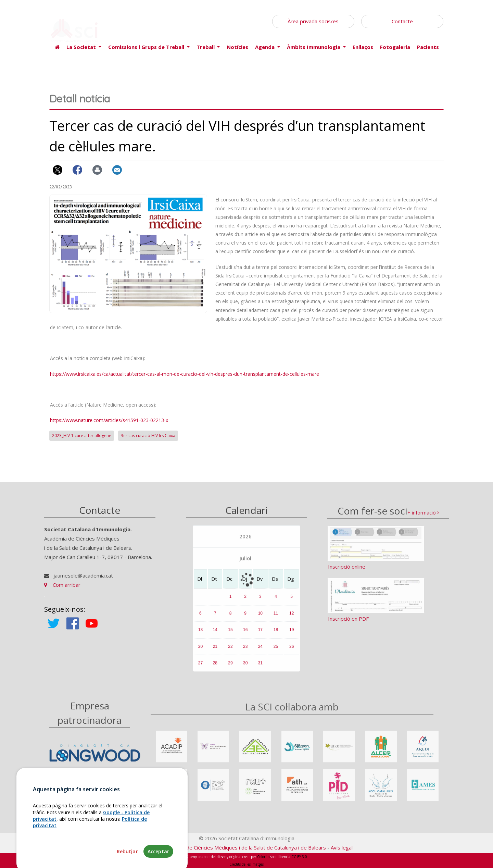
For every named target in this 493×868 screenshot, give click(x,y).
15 (230, 634)
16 (245, 634)
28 (215, 668)
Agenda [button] (266, 47)
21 (215, 651)
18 (276, 634)
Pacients (428, 47)
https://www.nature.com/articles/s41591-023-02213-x (109, 420)
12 (292, 618)
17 (260, 634)
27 (200, 668)
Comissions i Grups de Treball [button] (147, 47)
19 (292, 634)
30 (245, 668)
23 (245, 651)
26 (292, 651)
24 (260, 651)
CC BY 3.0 (299, 857)
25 (276, 651)
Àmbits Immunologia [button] (314, 47)
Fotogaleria (395, 47)
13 (200, 634)
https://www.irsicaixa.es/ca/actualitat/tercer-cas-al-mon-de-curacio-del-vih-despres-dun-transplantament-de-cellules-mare (185, 374)
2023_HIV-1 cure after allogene (82, 436)
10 (260, 618)
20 (200, 651)
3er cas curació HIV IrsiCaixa (148, 436)
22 (230, 651)
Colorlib (263, 857)
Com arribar (62, 590)
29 (230, 668)
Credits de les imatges (246, 864)
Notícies (237, 47)
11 (276, 618)
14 (215, 634)
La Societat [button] (82, 47)
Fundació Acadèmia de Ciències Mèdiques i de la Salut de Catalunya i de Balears (233, 847)
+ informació (423, 519)
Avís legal (342, 847)
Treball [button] (206, 47)
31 (260, 668)
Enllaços (363, 47)
